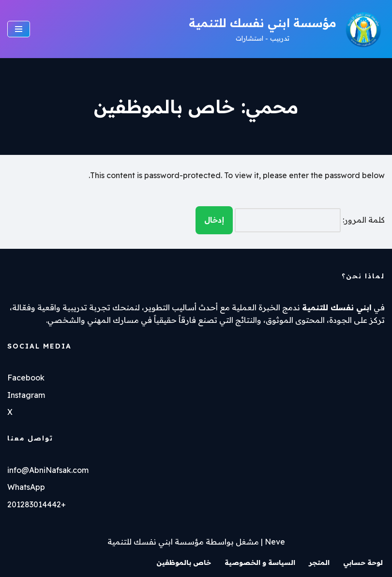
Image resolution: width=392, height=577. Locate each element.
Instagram (26, 395)
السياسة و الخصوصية (260, 562)
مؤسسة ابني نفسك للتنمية (156, 542)
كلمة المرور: (310, 220)
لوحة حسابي (363, 562)
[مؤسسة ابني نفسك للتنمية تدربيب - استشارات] (287, 29)
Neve (275, 542)
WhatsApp (26, 487)
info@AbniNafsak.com (48, 470)
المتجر (319, 562)
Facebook (26, 378)
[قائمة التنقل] (19, 29)
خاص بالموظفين (184, 562)
